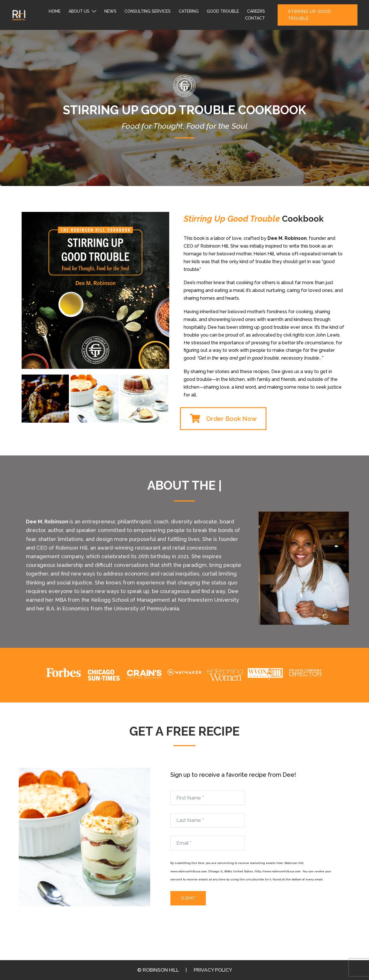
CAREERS (256, 11)
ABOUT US (79, 11)
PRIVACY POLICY (213, 970)
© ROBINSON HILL (158, 970)
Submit (188, 898)
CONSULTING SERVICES (148, 11)
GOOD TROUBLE (223, 11)
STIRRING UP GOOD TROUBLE (310, 15)
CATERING (189, 11)
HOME (55, 11)
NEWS (110, 11)
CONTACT (255, 18)
